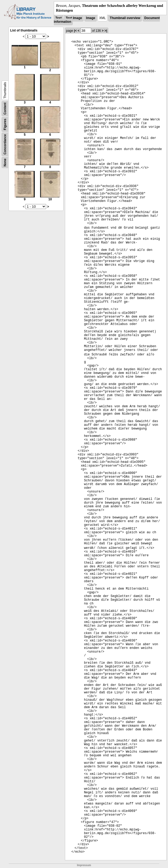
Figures (5, 125)
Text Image (74, 18)
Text (59, 18)
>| (106, 31)
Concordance (5, 144)
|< (75, 31)
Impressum (84, 865)
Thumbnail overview (125, 18)
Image (91, 18)
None (5, 162)
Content (5, 109)
